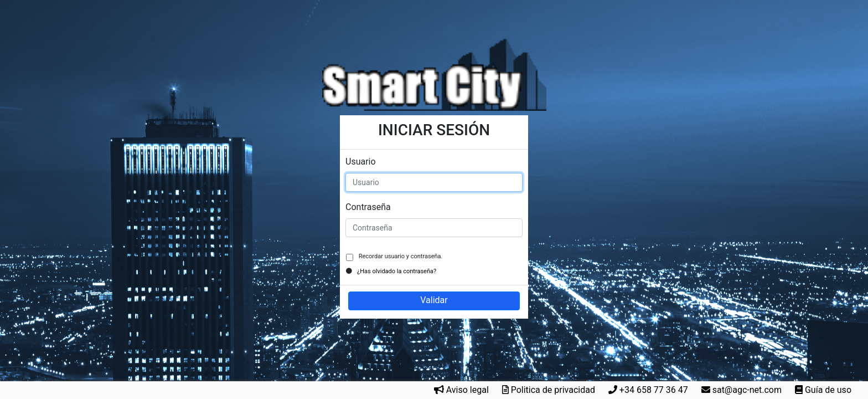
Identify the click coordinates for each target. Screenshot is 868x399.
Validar (434, 300)
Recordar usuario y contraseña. (400, 256)
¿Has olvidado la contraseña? (397, 271)
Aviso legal (467, 390)
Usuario (361, 162)
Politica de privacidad (553, 390)
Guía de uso (828, 390)
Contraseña (368, 207)
